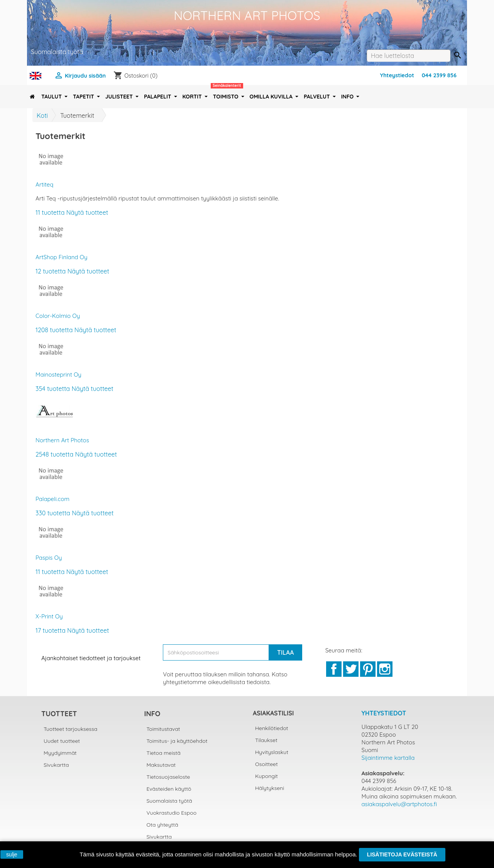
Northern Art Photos (62, 440)
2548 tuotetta (54, 454)
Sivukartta (56, 765)
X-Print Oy (49, 616)
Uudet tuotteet (62, 741)
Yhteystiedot (397, 75)
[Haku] (409, 56)
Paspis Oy (49, 558)
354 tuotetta (53, 389)
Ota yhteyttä (162, 825)
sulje (12, 854)
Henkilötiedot (272, 728)
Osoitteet (266, 764)
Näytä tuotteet (87, 212)
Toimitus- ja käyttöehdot (177, 741)
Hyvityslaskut (272, 752)
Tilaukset (266, 740)
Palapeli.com (52, 499)
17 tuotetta (51, 630)
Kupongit (266, 776)
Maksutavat (161, 765)
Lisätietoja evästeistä (402, 854)
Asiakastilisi (273, 713)
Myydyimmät (60, 753)
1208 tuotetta (54, 330)
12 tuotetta (51, 271)
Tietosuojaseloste (168, 777)
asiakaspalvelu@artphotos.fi (399, 804)
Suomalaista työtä (169, 801)
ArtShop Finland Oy (62, 257)
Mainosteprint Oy (58, 375)
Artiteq (44, 184)
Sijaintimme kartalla (388, 758)
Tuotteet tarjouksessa (70, 729)
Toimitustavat (163, 729)
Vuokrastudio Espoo (172, 813)
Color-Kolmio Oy (58, 316)
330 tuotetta (53, 513)
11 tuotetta (50, 212)
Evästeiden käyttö (169, 789)
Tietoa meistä (164, 753)
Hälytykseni (270, 788)
